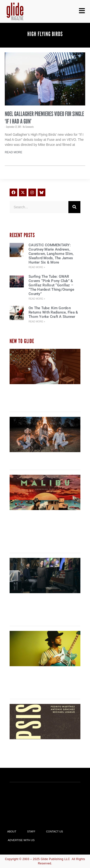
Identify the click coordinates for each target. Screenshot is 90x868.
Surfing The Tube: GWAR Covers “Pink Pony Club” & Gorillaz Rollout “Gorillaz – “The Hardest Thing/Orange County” (51, 285)
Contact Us (55, 831)
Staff (31, 831)
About (12, 831)
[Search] (74, 207)
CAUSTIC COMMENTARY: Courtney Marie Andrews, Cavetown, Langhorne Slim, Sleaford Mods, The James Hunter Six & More (51, 254)
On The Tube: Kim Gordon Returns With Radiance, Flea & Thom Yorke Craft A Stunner (53, 312)
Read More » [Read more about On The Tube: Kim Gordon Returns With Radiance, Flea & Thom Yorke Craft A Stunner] (37, 322)
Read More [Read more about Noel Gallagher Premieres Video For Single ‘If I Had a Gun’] (14, 152)
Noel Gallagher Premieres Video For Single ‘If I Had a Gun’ (44, 118)
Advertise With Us (21, 840)
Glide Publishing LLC (55, 859)
